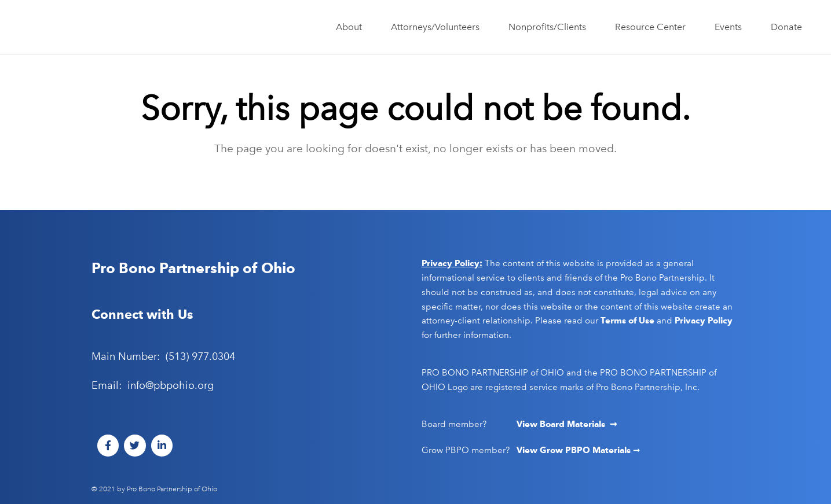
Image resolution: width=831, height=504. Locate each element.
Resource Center (653, 27)
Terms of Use (627, 321)
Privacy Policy (704, 321)
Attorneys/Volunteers (438, 27)
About (352, 27)
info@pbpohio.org (171, 385)
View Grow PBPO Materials (575, 450)
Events (731, 27)
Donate (786, 27)
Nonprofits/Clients (550, 27)
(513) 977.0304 (200, 356)
